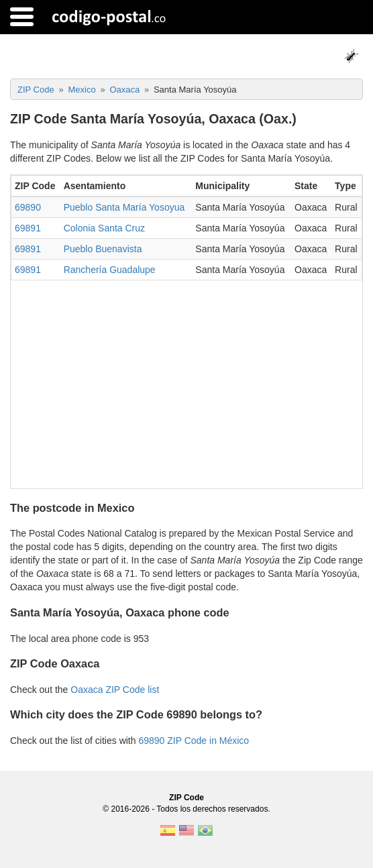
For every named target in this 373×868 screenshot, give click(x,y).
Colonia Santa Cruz (104, 228)
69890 (28, 207)
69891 (28, 228)
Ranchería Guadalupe (110, 270)
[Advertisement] (186, 381)
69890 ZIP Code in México (194, 741)
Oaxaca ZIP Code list (115, 690)
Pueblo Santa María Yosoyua (124, 207)
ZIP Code (186, 798)
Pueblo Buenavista (103, 249)
